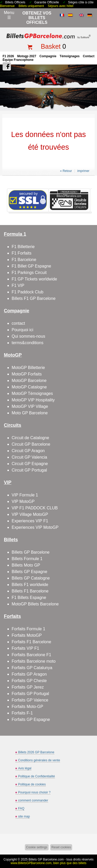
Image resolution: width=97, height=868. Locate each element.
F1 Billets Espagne (29, 598)
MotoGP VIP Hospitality (33, 400)
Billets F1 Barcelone (30, 591)
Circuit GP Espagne (30, 464)
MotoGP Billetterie (28, 368)
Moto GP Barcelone (30, 413)
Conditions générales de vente (39, 760)
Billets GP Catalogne (31, 578)
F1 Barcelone (24, 260)
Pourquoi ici (23, 330)
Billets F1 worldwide (30, 585)
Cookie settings (37, 847)
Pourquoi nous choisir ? (34, 792)
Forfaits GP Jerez (28, 687)
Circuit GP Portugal (29, 470)
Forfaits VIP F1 (25, 648)
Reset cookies (61, 847)
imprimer (83, 171)
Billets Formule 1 (27, 559)
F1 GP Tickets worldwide (34, 279)
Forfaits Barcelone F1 (31, 655)
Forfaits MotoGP (27, 635)
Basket (51, 46)
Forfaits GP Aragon (29, 674)
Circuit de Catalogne (30, 438)
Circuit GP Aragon (28, 451)
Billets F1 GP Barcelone (34, 298)
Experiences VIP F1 (30, 521)
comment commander (33, 800)
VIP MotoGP (23, 501)
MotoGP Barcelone (29, 381)
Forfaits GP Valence (30, 700)
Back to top (91, 845)
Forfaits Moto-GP (27, 707)
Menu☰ (9, 15)
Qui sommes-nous (28, 336)
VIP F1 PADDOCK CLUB (35, 508)
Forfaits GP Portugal (30, 694)
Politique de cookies (32, 784)
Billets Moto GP (26, 565)
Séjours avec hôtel (61, 6)
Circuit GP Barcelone (31, 444)
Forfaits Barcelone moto (34, 661)
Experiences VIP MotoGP (35, 527)
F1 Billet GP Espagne (31, 266)
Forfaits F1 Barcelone (31, 642)
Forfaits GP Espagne (31, 719)
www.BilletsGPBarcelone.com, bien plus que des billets (48, 863)
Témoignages (69, 56)
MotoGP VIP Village (30, 406)
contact (89, 56)
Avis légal (25, 768)
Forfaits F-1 (22, 713)
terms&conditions (28, 343)
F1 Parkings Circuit (29, 273)
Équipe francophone (18, 60)
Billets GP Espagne (29, 572)
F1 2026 (8, 56)
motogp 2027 (27, 56)
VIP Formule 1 (25, 495)
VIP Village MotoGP (30, 514)
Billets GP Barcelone (31, 552)
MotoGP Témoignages (32, 393)
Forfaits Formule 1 (28, 629)
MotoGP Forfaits (27, 374)
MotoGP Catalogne (29, 387)
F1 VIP (18, 285)
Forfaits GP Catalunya (32, 668)
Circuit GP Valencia (29, 457)
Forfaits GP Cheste (29, 681)
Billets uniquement (31, 6)
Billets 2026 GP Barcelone (36, 752)
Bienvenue (7, 6)
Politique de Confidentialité (36, 776)
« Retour (66, 171)
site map (24, 816)
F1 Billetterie (23, 247)
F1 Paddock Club (28, 292)
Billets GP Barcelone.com (46, 859)
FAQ (21, 808)
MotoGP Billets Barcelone (35, 604)
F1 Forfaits (21, 253)
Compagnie (48, 56)
